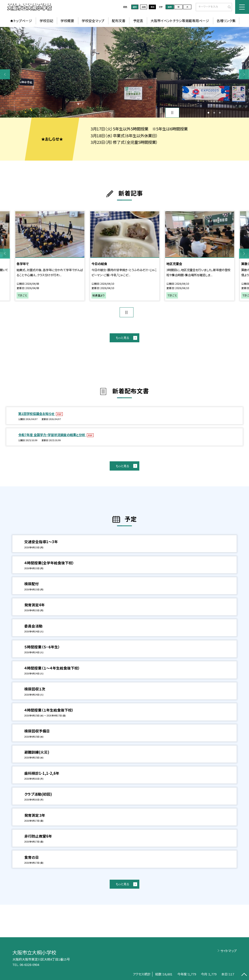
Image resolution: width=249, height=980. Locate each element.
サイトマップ (228, 951)
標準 (170, 7)
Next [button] (244, 74)
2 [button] (214, 113)
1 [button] (208, 113)
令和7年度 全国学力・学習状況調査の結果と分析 (52, 435)
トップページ (23, 21)
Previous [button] (5, 74)
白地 (144, 7)
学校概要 (67, 21)
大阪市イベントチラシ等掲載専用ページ (180, 21)
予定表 (138, 21)
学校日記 (46, 21)
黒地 (152, 7)
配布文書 (119, 21)
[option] (124, 72)
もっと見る (122, 338)
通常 (135, 7)
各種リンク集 (226, 21)
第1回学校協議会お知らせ (37, 414)
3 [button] (220, 113)
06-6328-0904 (29, 965)
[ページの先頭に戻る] (244, 975)
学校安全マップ (93, 21)
